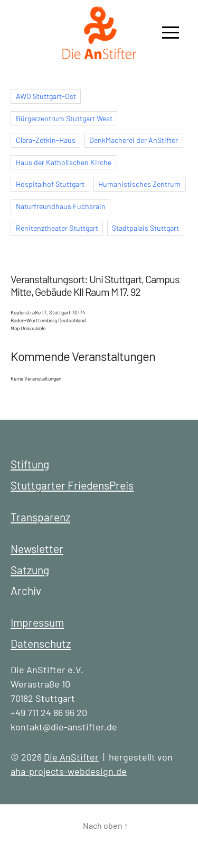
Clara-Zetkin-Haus (46, 140)
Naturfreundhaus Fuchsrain (61, 206)
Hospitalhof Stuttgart (50, 184)
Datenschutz (41, 643)
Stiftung (30, 464)
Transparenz (40, 517)
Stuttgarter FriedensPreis (72, 485)
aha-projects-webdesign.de (69, 771)
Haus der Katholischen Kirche (64, 162)
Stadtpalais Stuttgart (145, 228)
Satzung (30, 570)
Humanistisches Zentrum (139, 184)
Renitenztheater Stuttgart (57, 228)
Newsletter (37, 549)
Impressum (37, 622)
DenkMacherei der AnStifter (134, 140)
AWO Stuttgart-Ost (46, 96)
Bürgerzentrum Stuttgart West (64, 118)
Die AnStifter (71, 757)
